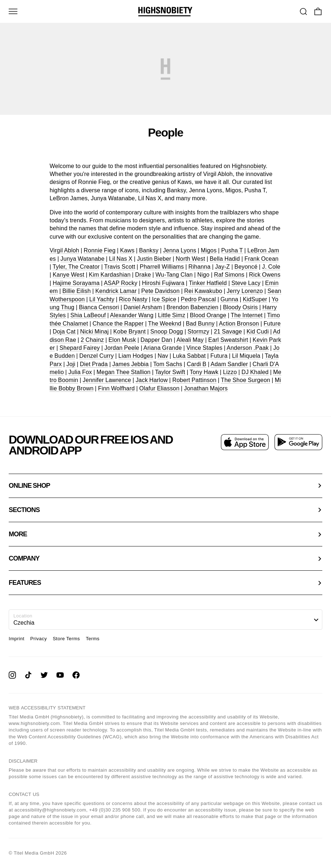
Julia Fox (80, 372)
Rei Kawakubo (203, 291)
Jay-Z (223, 267)
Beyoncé (246, 267)
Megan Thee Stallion (124, 372)
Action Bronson (239, 324)
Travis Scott (120, 267)
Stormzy (198, 332)
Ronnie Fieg (100, 250)
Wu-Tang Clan (174, 275)
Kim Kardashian (110, 275)
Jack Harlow (152, 380)
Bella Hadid (225, 259)
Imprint (16, 639)
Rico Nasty (133, 299)
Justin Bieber (154, 259)
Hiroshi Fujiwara (163, 283)
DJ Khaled (255, 372)
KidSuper (255, 299)
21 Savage (228, 332)
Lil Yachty (102, 299)
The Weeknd (165, 324)
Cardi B (197, 364)
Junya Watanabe (83, 259)
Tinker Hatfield (208, 283)
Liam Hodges (136, 356)
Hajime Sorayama (76, 283)
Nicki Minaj (94, 332)
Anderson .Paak (248, 348)
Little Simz (171, 315)
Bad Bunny (200, 324)
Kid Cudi (258, 332)
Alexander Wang (132, 315)
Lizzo (230, 372)
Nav (163, 356)
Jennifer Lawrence (107, 380)
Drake (143, 275)
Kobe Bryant (130, 332)
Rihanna (199, 267)
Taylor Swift (170, 372)
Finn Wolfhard (116, 388)
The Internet (247, 315)
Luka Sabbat (189, 356)
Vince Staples (205, 348)
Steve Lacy (246, 283)
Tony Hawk (204, 372)
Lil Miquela (246, 356)
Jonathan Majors (206, 388)
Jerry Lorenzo (245, 291)
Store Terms (66, 639)
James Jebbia (131, 364)
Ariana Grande (163, 348)
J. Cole (271, 267)
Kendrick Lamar (116, 291)
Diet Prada (94, 364)
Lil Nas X (121, 259)
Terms (93, 639)
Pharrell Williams (162, 267)
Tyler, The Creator (76, 267)
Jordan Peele (122, 348)
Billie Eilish (77, 291)
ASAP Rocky (121, 283)
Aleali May (190, 340)
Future (272, 324)
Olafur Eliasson (160, 388)
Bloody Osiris (240, 307)
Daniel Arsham (143, 307)
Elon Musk (122, 340)
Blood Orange (208, 315)
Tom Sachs (168, 364)
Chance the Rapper (118, 324)
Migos (209, 250)
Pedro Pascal (198, 299)
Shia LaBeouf (88, 315)
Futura (219, 356)
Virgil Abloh (64, 250)
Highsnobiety (249, 166)
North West (190, 259)
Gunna (229, 299)
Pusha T (232, 250)
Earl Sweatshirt (228, 340)
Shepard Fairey (80, 348)
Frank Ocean (261, 259)
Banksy (149, 250)
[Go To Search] (303, 12)
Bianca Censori (99, 307)
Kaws (127, 250)
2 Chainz (92, 340)
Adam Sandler (229, 364)
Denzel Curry (97, 356)
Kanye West (68, 275)
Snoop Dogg (167, 332)
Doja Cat (64, 332)
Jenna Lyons (180, 250)
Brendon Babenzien (192, 307)
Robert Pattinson (194, 380)
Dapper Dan (156, 340)
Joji (71, 364)
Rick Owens (265, 275)
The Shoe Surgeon (246, 380)
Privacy (38, 639)
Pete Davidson (160, 291)
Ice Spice (164, 299)
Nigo (204, 275)
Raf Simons (229, 275)
